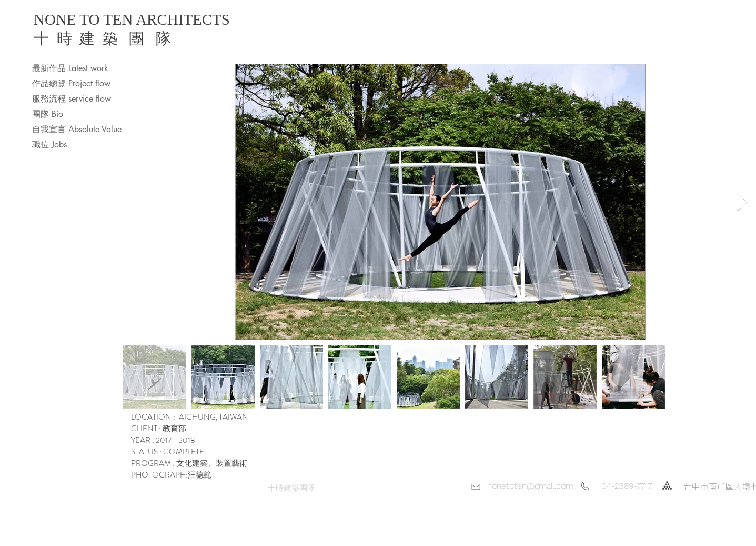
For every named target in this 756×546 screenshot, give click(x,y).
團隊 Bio (48, 114)
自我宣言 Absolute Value (77, 129)
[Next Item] (742, 202)
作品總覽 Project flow (71, 83)
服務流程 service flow (72, 99)
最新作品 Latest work (70, 68)
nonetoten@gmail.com (530, 486)
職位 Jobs (49, 145)
